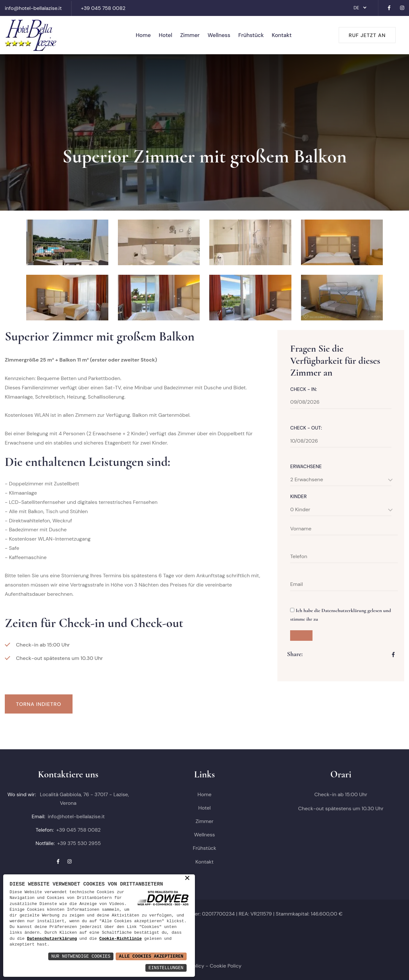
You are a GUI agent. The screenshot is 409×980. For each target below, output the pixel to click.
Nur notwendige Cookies (81, 956)
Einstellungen (166, 968)
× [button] (187, 879)
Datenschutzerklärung (52, 939)
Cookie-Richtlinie (121, 939)
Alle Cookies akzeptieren (151, 956)
